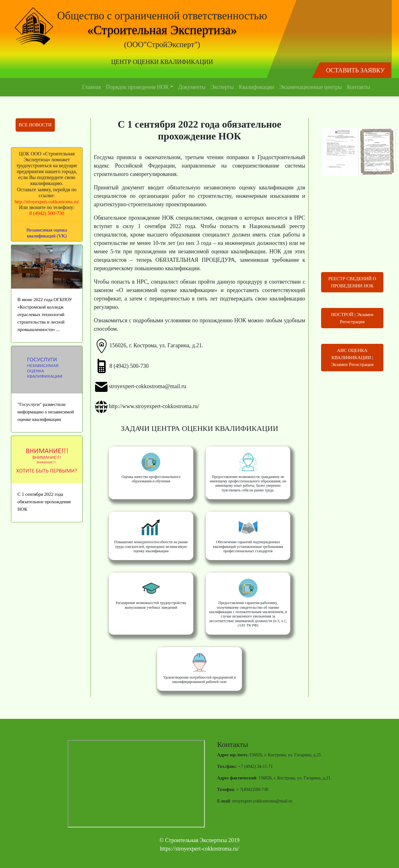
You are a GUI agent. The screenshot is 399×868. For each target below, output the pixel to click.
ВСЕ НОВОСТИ (35, 125)
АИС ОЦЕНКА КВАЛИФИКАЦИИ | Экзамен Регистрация (352, 357)
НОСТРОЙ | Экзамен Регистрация (352, 318)
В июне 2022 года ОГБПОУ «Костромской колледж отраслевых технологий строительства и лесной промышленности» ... (45, 315)
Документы (192, 87)
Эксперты (222, 87)
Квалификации (257, 87)
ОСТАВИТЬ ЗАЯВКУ (355, 70)
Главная (91, 87)
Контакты (358, 87)
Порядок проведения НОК (137, 87)
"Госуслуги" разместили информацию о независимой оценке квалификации (46, 412)
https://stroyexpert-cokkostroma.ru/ (199, 849)
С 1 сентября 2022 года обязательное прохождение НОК (44, 502)
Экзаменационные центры (311, 87)
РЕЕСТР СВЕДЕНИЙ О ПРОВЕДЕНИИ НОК (352, 282)
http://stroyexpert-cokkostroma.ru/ (47, 202)
